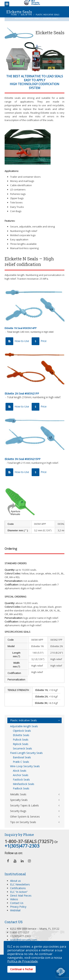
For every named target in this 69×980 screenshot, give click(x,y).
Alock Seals (20, 771)
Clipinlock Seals (22, 731)
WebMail (15, 910)
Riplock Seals (21, 744)
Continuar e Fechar (22, 969)
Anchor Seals (21, 775)
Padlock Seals (21, 788)
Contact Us (17, 903)
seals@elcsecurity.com (24, 940)
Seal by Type (26, 15)
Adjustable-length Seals (27, 18)
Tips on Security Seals (23, 822)
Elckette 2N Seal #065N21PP (22, 393)
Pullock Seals (21, 740)
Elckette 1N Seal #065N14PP (21, 328)
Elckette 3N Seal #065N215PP (23, 459)
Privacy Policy (18, 907)
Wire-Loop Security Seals (25, 766)
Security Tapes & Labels (24, 805)
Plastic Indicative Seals (47, 15)
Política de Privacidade (23, 961)
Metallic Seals (18, 794)
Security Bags (18, 811)
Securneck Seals (22, 748)
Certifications (18, 888)
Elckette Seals (21, 735)
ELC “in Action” (19, 892)
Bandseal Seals (22, 757)
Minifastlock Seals (24, 784)
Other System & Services (25, 817)
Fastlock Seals (21, 780)
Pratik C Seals (21, 762)
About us (15, 881)
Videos (14, 899)
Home (14, 15)
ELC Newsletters (20, 884)
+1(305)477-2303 (22, 846)
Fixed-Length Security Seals (26, 753)
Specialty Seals (19, 800)
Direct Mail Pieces (21, 896)
